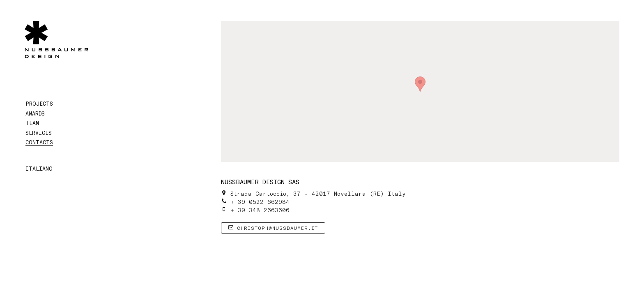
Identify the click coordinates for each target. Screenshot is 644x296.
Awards (35, 113)
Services (39, 133)
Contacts (39, 142)
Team (32, 123)
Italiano (39, 169)
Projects (39, 104)
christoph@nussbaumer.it (273, 228)
